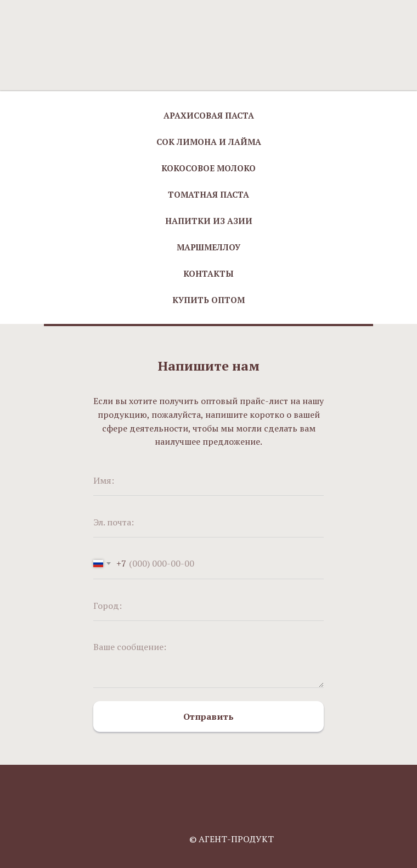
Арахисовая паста (209, 115)
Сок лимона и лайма (209, 142)
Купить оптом (208, 300)
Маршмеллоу (208, 247)
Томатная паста (208, 194)
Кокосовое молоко (208, 168)
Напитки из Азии (209, 221)
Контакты (208, 273)
